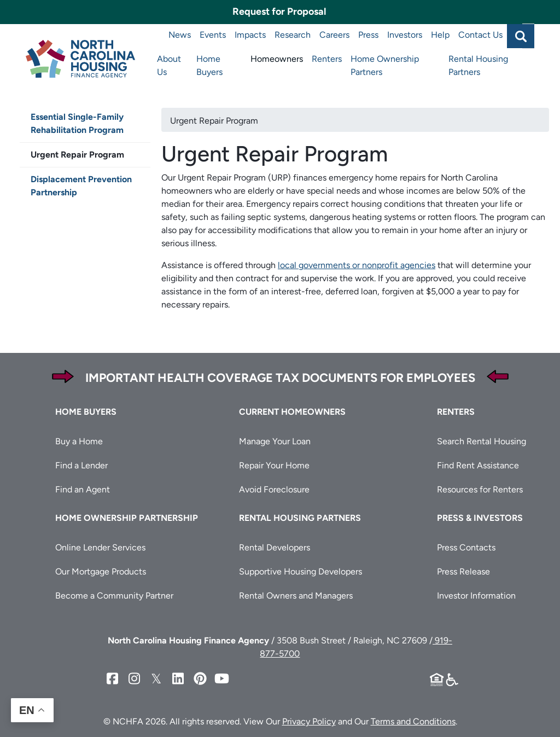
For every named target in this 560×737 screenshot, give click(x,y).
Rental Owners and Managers (296, 596)
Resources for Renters (480, 489)
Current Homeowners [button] (292, 412)
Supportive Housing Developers (301, 571)
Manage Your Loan (275, 441)
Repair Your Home (274, 465)
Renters (327, 59)
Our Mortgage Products (101, 571)
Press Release (463, 571)
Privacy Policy (309, 721)
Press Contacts (466, 547)
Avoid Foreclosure (274, 489)
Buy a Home (79, 441)
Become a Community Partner (114, 596)
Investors (405, 35)
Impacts (250, 35)
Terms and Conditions (413, 721)
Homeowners (277, 59)
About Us (169, 65)
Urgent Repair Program (77, 155)
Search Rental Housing (482, 441)
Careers (334, 35)
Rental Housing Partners (478, 65)
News (180, 35)
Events (213, 35)
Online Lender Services (100, 547)
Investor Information (476, 596)
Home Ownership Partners (385, 65)
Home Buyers (209, 65)
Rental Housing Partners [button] (300, 518)
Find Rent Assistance (478, 465)
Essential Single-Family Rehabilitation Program (77, 123)
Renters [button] (456, 412)
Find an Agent (83, 489)
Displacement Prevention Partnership (81, 186)
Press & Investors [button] (480, 518)
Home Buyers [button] (86, 412)
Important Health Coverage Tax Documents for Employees (280, 378)
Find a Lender (81, 465)
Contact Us (480, 35)
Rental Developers (275, 547)
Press (368, 35)
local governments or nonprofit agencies (357, 265)
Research (293, 35)
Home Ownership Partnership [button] (127, 518)
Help (440, 35)
